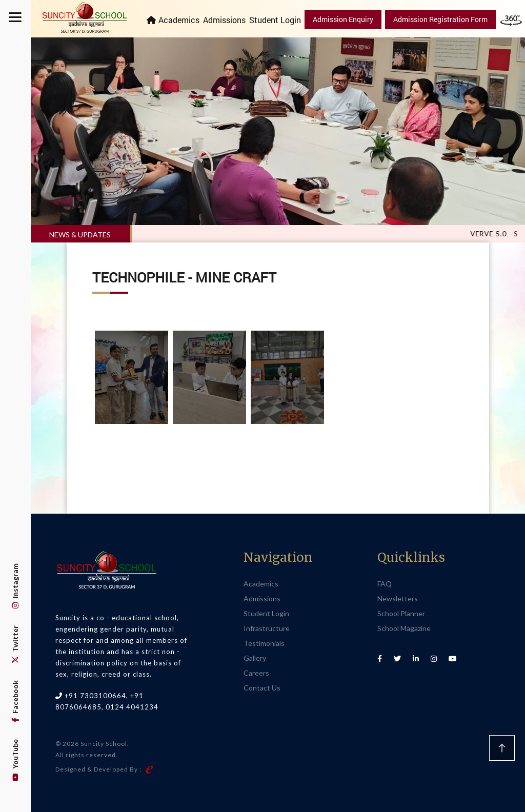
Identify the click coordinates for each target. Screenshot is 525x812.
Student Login (275, 20)
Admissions (224, 20)
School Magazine (404, 628)
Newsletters (398, 598)
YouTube (15, 760)
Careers (256, 673)
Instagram (15, 586)
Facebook (15, 701)
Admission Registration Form (440, 19)
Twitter (15, 644)
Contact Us (262, 688)
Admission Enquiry (343, 19)
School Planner (401, 613)
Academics (179, 20)
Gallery (255, 658)
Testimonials (264, 643)
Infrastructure (267, 628)
